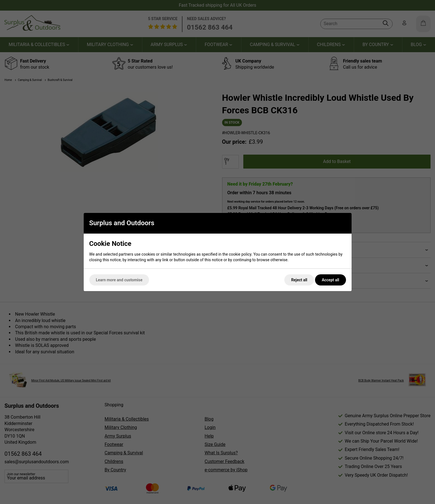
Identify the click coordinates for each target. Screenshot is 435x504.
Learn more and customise (119, 280)
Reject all (299, 280)
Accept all (330, 280)
